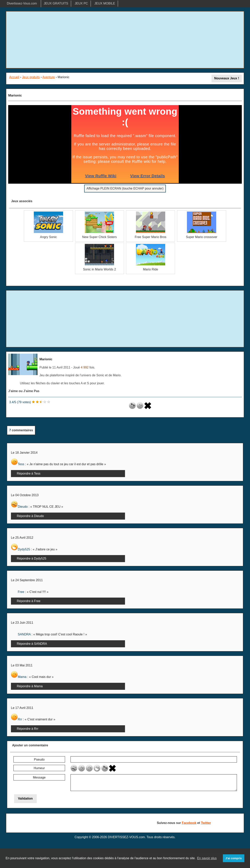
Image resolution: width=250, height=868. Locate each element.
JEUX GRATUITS (56, 3)
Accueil (14, 77)
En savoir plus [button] (207, 858)
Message (39, 777)
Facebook (189, 823)
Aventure (49, 77)
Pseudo (39, 759)
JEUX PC (81, 3)
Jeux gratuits (31, 77)
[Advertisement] (125, 40)
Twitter (206, 823)
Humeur (39, 768)
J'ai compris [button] (233, 858)
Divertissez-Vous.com (22, 3)
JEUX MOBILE (105, 3)
